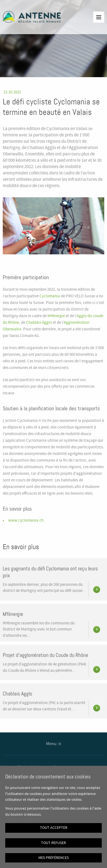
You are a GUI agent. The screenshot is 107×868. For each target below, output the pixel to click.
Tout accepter (54, 828)
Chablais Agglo (39, 323)
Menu (51, 744)
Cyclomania (50, 296)
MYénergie (56, 316)
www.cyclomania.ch (26, 521)
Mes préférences (54, 858)
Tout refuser (54, 843)
